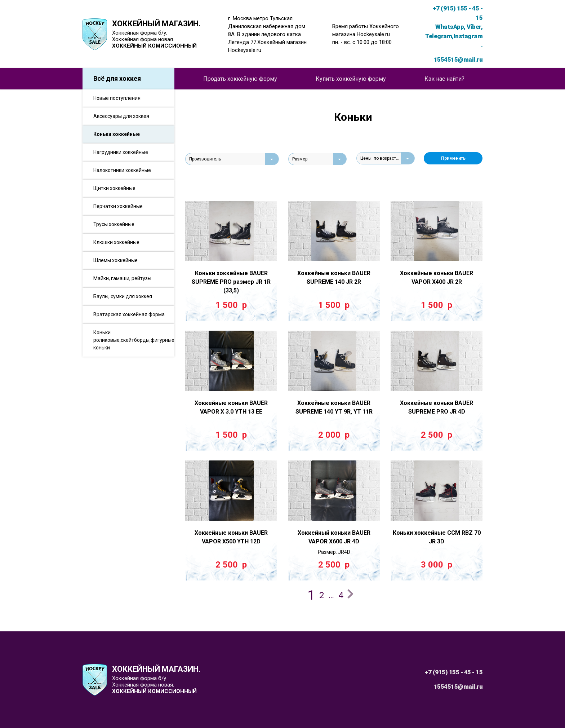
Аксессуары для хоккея (121, 116)
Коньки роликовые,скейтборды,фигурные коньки (134, 340)
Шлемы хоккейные (115, 260)
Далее (352, 595)
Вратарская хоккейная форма (129, 314)
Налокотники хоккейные (122, 170)
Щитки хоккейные (114, 188)
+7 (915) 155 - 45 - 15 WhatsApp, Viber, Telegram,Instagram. (454, 27)
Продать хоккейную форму (240, 79)
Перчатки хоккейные (118, 206)
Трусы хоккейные (114, 224)
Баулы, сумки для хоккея (123, 296)
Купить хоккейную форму (351, 79)
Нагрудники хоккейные (121, 152)
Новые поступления (117, 98)
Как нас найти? (444, 79)
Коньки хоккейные (117, 134)
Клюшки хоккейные (116, 242)
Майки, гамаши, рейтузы (122, 278)
